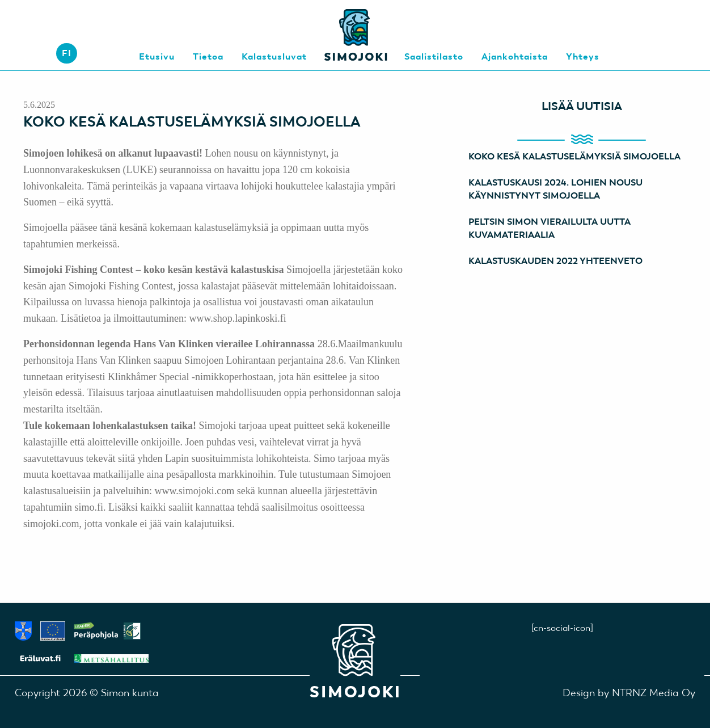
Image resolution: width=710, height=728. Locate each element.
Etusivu (157, 56)
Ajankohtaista (515, 56)
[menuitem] (67, 53)
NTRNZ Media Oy (654, 693)
